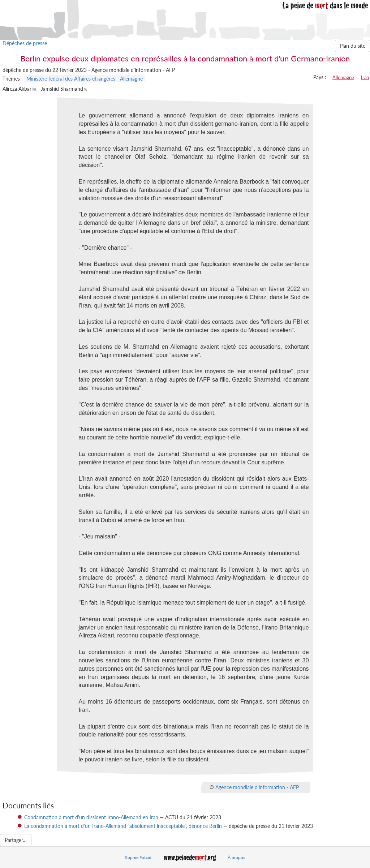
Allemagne (343, 77)
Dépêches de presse (25, 43)
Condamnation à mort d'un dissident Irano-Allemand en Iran (91, 817)
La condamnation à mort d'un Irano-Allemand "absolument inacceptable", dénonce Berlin (123, 826)
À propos (236, 857)
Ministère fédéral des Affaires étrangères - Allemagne (85, 79)
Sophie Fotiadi (139, 857)
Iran (365, 77)
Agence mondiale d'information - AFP (257, 787)
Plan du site (352, 46)
